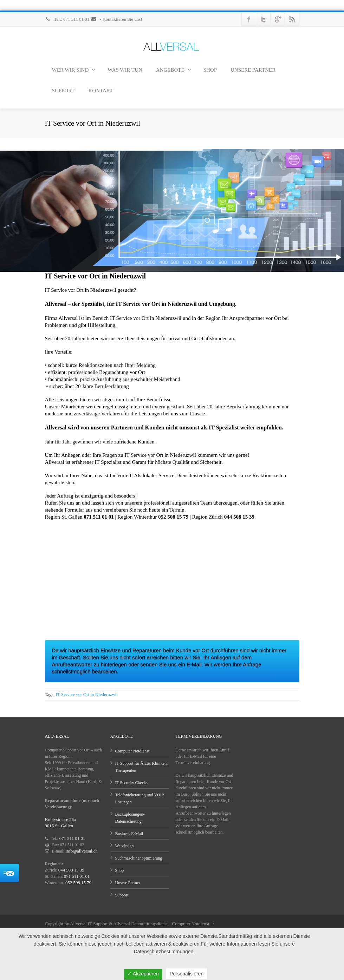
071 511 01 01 (72, 838)
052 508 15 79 (77, 883)
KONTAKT (101, 91)
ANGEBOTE (174, 70)
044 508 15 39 (70, 870)
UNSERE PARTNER (253, 70)
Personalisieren (187, 974)
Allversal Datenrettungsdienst (140, 924)
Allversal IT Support (89, 924)
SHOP (210, 70)
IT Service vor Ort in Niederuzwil (87, 694)
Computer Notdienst (132, 751)
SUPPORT (63, 91)
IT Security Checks (131, 783)
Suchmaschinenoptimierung (139, 858)
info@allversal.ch (81, 851)
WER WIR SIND (74, 70)
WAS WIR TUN (125, 70)
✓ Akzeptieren (143, 974)
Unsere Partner (128, 883)
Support (122, 895)
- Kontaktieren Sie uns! (116, 19)
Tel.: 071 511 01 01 (68, 19)
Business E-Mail (129, 834)
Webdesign (125, 846)
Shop (120, 870)
